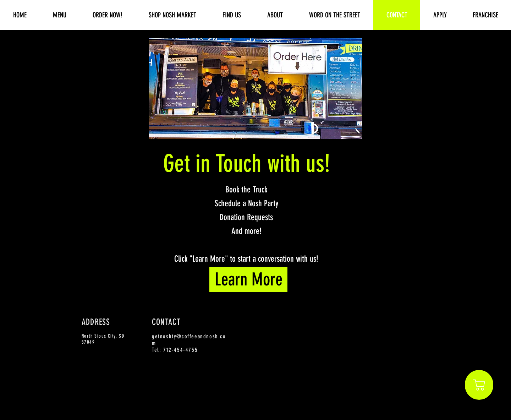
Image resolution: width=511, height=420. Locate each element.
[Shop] (479, 385)
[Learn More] (248, 279)
